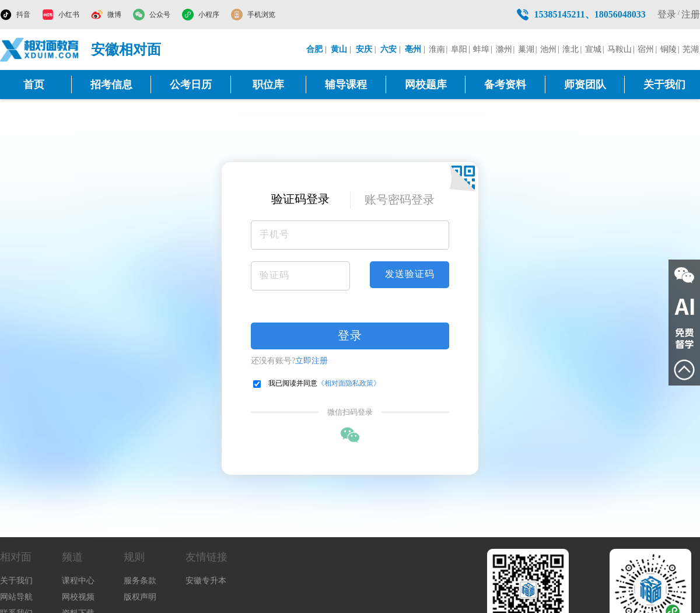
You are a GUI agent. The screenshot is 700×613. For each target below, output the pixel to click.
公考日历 (191, 85)
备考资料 (505, 85)
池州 (548, 49)
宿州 (646, 49)
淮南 (437, 49)
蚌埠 (481, 49)
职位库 (268, 85)
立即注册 (311, 361)
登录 (667, 14)
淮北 (570, 49)
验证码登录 (300, 199)
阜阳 (459, 49)
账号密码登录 (400, 199)
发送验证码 (410, 274)
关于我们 (664, 85)
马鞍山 (619, 49)
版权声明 (140, 597)
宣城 (593, 49)
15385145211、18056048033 (590, 14)
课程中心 (78, 581)
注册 (691, 14)
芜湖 (691, 49)
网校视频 (78, 597)
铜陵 (668, 49)
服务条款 (140, 581)
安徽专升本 (206, 581)
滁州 (504, 49)
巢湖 (526, 49)
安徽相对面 (126, 50)
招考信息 (111, 85)
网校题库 (426, 85)
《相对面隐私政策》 (349, 383)
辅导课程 (346, 85)
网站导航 (16, 597)
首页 (34, 85)
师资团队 (585, 85)
